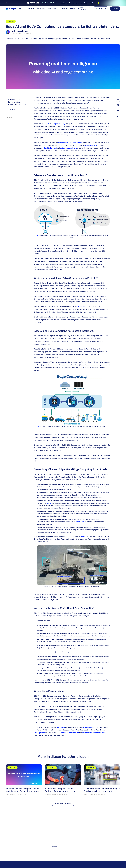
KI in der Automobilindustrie (69, 733)
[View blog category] (11, 21)
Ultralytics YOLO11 (92, 145)
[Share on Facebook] (118, 111)
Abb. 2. (40, 427)
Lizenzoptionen (39, 733)
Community (61, 727)
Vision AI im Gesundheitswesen (94, 733)
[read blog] (24, 780)
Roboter (49, 503)
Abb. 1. (38, 235)
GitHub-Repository (89, 727)
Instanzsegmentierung (68, 148)
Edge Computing (59, 124)
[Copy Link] (118, 116)
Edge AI (46, 124)
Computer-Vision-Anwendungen (70, 143)
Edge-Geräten (83, 307)
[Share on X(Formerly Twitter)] (118, 105)
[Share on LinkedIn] (118, 100)
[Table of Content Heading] (12, 118)
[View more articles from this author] (19, 32)
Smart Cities (80, 522)
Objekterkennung (50, 148)
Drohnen (84, 536)
